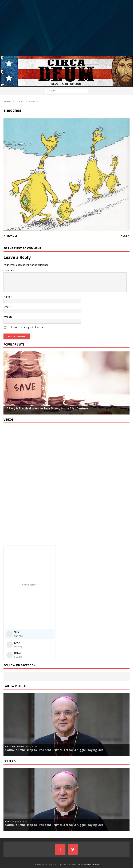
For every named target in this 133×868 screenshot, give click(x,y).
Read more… (12, 412)
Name (7, 297)
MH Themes (94, 865)
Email (7, 307)
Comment (9, 270)
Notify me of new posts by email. (26, 327)
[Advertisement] (66, 28)
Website (8, 317)
